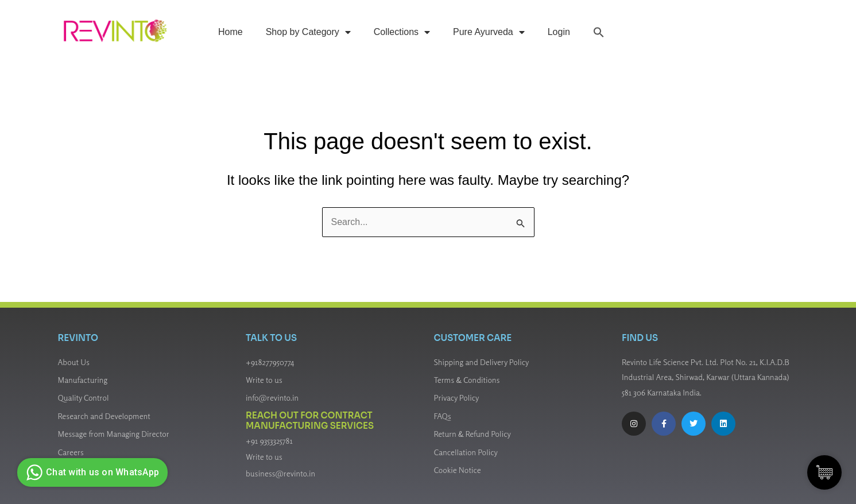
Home (231, 32)
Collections (402, 32)
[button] (599, 32)
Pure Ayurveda (489, 32)
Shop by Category (308, 32)
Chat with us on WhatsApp (91, 472)
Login (559, 32)
